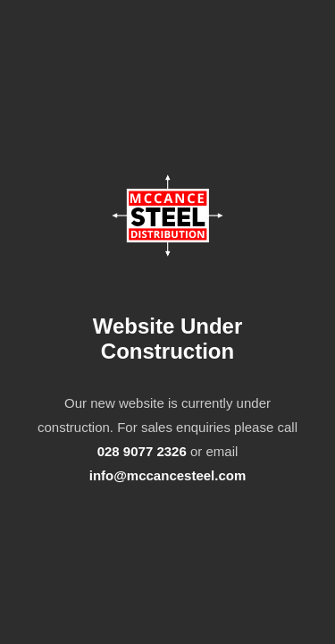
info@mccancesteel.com (168, 475)
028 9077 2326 (142, 451)
